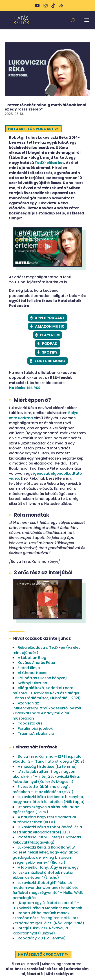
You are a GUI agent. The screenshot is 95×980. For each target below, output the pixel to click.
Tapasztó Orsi (31, 723)
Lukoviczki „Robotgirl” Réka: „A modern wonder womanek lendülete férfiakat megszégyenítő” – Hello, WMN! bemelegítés (49, 890)
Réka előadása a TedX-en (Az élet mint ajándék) (46, 650)
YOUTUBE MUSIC (50, 361)
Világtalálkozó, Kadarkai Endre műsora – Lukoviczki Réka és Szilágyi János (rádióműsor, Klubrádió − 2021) (47, 693)
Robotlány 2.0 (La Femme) (42, 938)
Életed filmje (29, 668)
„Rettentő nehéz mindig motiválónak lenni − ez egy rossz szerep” (47, 107)
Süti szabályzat (60, 974)
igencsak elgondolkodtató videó (45, 476)
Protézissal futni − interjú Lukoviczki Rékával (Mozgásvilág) (47, 840)
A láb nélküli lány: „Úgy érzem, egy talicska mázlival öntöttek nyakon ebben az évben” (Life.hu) (46, 872)
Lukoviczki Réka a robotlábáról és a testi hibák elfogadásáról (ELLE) (47, 829)
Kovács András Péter (37, 663)
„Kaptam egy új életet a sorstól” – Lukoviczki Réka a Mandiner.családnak (47, 905)
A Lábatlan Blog (32, 658)
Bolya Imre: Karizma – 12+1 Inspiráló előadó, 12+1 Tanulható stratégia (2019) (49, 759)
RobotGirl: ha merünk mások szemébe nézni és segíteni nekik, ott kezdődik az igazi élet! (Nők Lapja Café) (48, 918)
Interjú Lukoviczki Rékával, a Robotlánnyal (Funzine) (40, 931)
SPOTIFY (50, 352)
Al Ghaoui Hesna (33, 673)
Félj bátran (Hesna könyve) (42, 678)
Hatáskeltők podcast (31, 129)
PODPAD (50, 344)
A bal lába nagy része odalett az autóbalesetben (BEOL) (45, 820)
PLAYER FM (50, 335)
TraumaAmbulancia (36, 733)
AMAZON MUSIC (50, 326)
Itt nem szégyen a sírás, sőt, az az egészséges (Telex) (46, 809)
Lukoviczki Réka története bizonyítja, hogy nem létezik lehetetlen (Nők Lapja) (49, 799)
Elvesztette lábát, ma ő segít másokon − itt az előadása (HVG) (43, 789)
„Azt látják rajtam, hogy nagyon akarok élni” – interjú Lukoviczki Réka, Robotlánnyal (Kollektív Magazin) (46, 777)
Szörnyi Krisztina (32, 683)
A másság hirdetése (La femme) (47, 767)
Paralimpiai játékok (35, 728)
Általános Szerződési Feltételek (34, 969)
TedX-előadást (49, 163)
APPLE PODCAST (50, 318)
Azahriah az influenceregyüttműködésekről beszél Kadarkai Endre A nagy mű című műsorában (47, 711)
